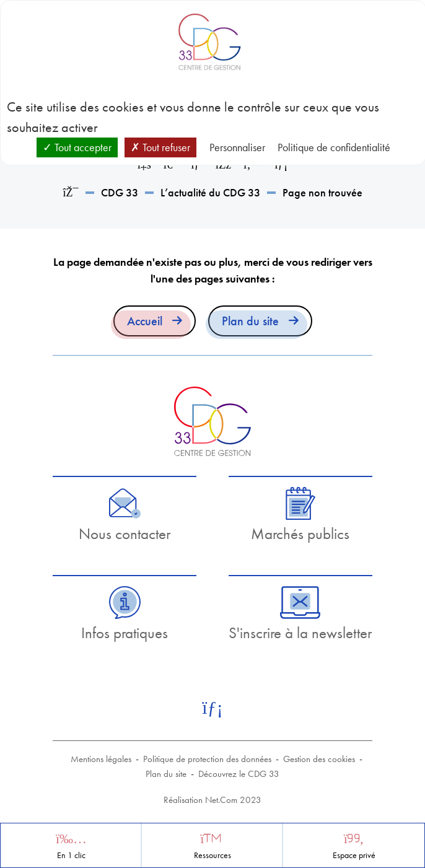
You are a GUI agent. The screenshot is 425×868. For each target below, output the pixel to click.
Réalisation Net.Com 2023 (212, 800)
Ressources (212, 855)
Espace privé (354, 855)
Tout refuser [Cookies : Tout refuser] (160, 147)
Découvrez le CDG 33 (239, 774)
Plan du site (250, 321)
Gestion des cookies (319, 759)
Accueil (145, 321)
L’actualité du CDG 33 (210, 192)
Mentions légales (101, 759)
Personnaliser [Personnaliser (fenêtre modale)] (237, 147)
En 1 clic (71, 855)
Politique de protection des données (207, 759)
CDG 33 (120, 192)
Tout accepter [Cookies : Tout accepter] (77, 147)
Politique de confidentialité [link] (334, 147)
